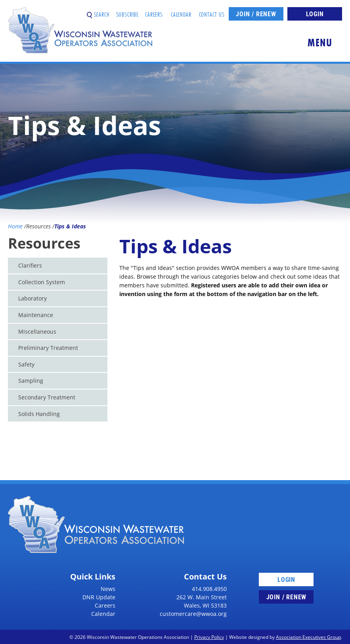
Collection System (42, 282)
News (108, 589)
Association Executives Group (308, 637)
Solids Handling (39, 414)
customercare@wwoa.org (193, 614)
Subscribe (128, 11)
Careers (154, 11)
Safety (26, 364)
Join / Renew (256, 14)
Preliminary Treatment (48, 348)
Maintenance (36, 315)
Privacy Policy (209, 637)
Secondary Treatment (47, 397)
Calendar (181, 11)
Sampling (31, 381)
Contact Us (212, 11)
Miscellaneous (37, 331)
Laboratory (33, 298)
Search (98, 11)
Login (315, 14)
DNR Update (99, 597)
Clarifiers (30, 265)
